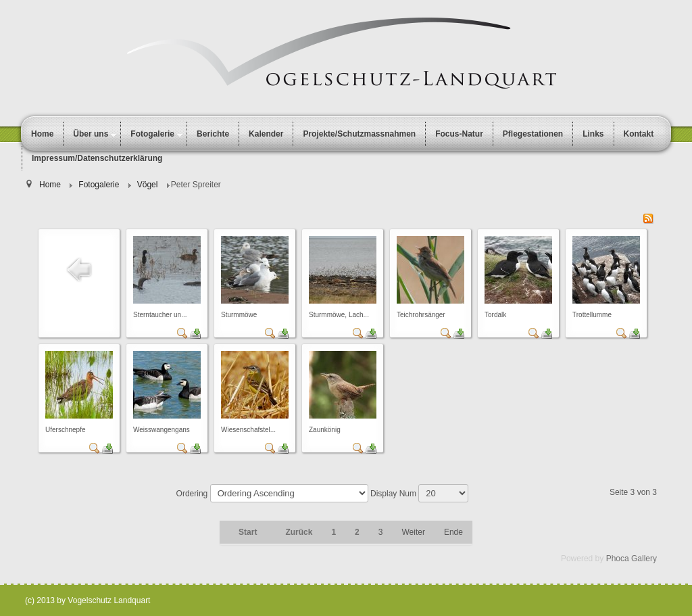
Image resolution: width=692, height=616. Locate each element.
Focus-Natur (459, 134)
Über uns (91, 134)
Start (248, 532)
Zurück (299, 532)
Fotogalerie (152, 134)
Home (42, 134)
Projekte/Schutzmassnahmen (359, 134)
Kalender (266, 134)
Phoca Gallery (632, 559)
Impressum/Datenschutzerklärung (97, 158)
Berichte (213, 134)
